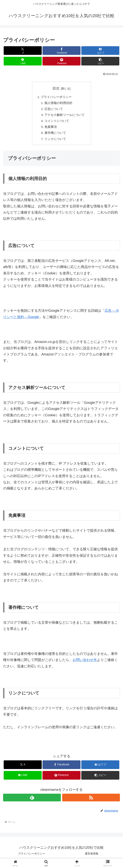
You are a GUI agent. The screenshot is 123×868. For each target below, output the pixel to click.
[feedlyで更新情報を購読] (32, 800)
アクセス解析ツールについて (65, 116)
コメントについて (57, 122)
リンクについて (55, 141)
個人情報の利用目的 (59, 103)
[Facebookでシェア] (61, 51)
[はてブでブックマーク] (100, 51)
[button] (100, 61)
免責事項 (51, 128)
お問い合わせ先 (85, 662)
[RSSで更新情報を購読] (91, 800)
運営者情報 (92, 856)
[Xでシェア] (23, 51)
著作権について (55, 135)
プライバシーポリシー (56, 97)
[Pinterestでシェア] (61, 61)
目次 (56, 88)
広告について (54, 110)
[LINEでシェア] (23, 61)
